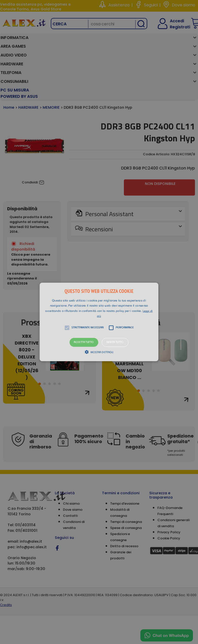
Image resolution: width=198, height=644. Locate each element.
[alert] (99, 322)
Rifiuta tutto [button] (115, 342)
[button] (99, 322)
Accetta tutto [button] (84, 342)
